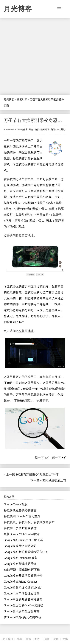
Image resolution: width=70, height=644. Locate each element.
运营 (47, 639)
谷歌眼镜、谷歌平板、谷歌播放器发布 (29, 522)
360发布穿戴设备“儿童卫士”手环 (37, 475)
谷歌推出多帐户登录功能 (20, 528)
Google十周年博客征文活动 (22, 593)
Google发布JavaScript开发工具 (23, 540)
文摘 (65, 639)
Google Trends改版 (16, 504)
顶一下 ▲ (41, 457)
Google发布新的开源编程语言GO (25, 552)
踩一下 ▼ (58, 457)
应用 (56, 639)
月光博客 (18, 9)
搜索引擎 (22, 100)
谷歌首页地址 (25, 236)
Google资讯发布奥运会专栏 (22, 611)
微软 (19, 164)
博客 (19, 639)
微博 (29, 639)
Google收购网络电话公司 (20, 546)
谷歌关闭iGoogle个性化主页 (22, 516)
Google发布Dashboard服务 (21, 558)
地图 (38, 639)
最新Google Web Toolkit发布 (22, 534)
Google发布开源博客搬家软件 (23, 576)
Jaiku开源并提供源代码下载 (22, 570)
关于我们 (8, 639)
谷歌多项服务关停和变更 (20, 510)
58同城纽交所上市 (54, 480)
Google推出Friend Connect (20, 582)
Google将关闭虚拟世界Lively (22, 588)
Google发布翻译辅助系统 (20, 564)
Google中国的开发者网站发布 (23, 599)
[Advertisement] (35, 56)
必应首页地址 (25, 331)
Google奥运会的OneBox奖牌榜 (24, 605)
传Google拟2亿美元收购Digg (22, 617)
